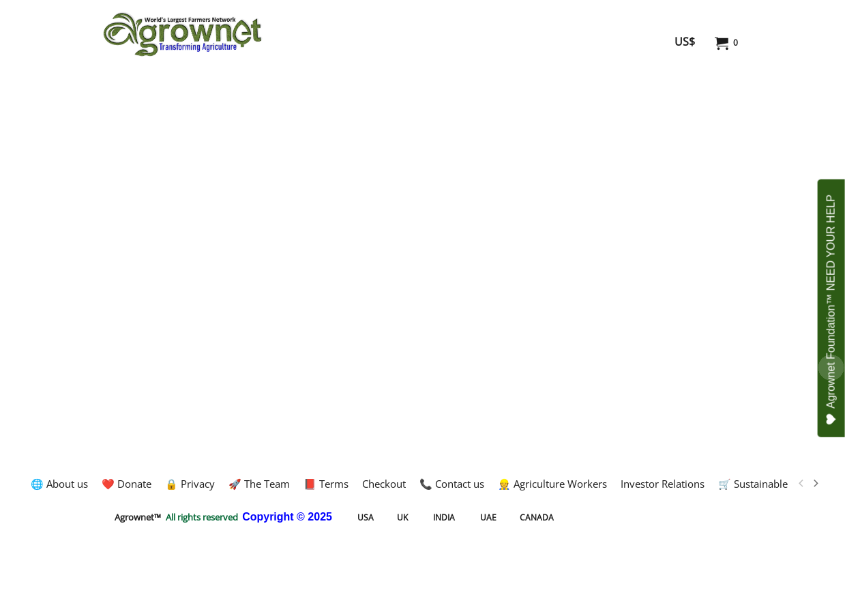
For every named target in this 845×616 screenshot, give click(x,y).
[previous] (802, 484)
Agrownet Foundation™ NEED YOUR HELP (832, 310)
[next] (816, 484)
